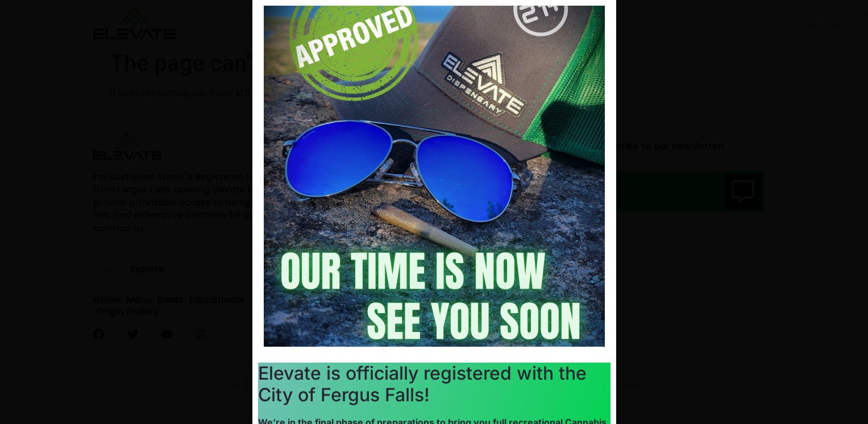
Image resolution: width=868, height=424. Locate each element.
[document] (434, 212)
